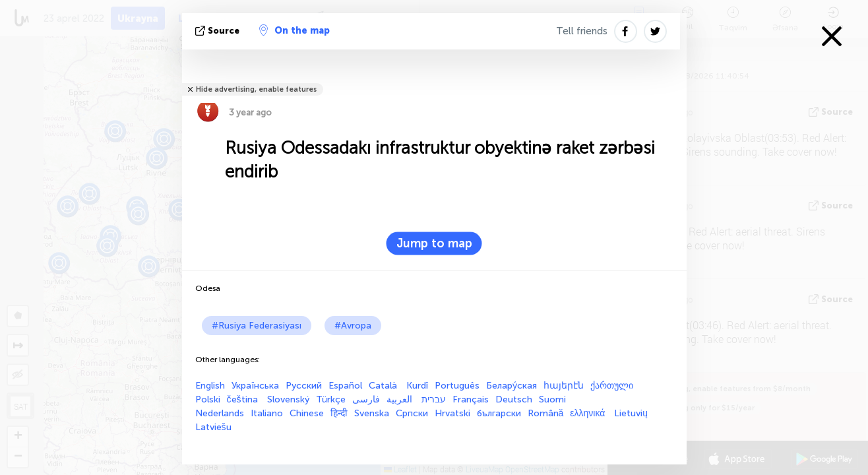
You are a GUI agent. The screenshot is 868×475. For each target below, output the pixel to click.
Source (219, 31)
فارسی (366, 399)
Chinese (307, 413)
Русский (304, 386)
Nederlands (220, 413)
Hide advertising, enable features (256, 89)
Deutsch (514, 399)
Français (471, 399)
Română (546, 413)
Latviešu (213, 427)
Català (384, 386)
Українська (255, 386)
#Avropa (353, 326)
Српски (412, 413)
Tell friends (582, 31)
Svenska (372, 413)
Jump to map (434, 243)
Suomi (552, 399)
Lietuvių (631, 413)
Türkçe (331, 399)
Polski (208, 399)
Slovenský (288, 399)
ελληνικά (589, 413)
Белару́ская (511, 386)
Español (345, 386)
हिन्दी (339, 413)
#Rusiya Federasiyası (257, 326)
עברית (434, 399)
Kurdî (417, 386)
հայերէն (564, 386)
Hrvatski (452, 413)
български (499, 413)
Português (457, 386)
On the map (294, 30)
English (210, 386)
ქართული (612, 386)
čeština (244, 399)
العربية (401, 399)
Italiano (267, 413)
